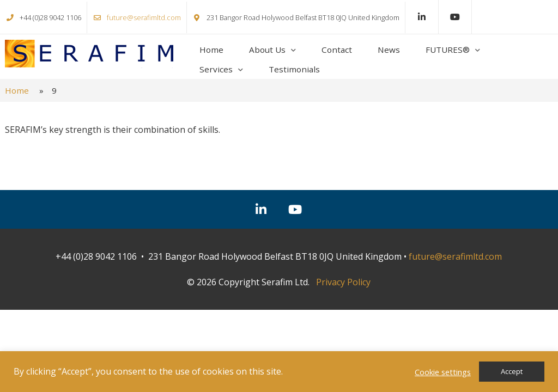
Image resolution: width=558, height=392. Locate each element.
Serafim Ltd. (89, 54)
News (389, 50)
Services (216, 69)
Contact (337, 50)
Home (211, 50)
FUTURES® (448, 50)
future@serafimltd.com (144, 17)
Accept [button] (512, 371)
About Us (267, 50)
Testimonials (294, 69)
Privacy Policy (343, 282)
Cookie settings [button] (443, 372)
